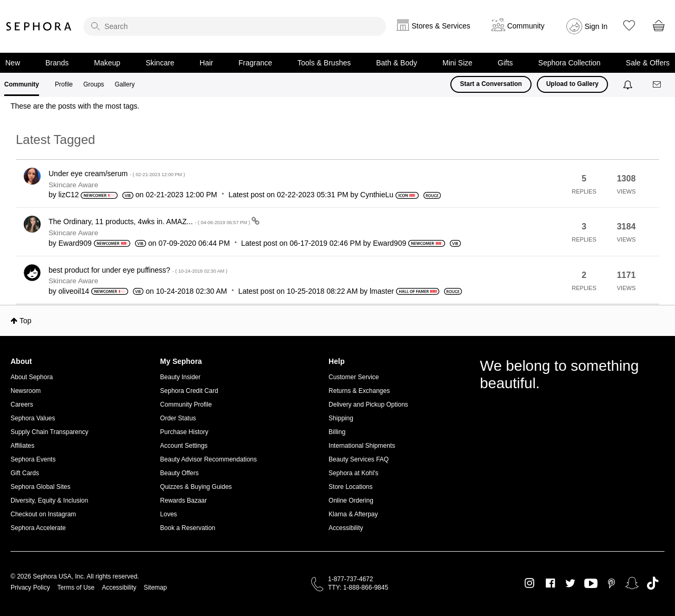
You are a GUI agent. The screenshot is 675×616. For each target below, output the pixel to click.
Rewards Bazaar (184, 500)
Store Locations (350, 487)
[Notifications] (629, 84)
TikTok (653, 583)
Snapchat (632, 583)
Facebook (550, 583)
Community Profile (186, 405)
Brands (57, 63)
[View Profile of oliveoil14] (74, 291)
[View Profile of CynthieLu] (377, 195)
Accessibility (346, 528)
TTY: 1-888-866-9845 (358, 588)
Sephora (39, 26)
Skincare (160, 63)
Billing (337, 432)
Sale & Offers (648, 63)
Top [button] (26, 321)
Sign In (596, 26)
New (13, 63)
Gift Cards (25, 473)
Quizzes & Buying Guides (196, 487)
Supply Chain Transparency (49, 432)
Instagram (530, 583)
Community (22, 84)
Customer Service (354, 377)
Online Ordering (351, 500)
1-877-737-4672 (350, 579)
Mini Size (457, 63)
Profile (64, 84)
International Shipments (362, 446)
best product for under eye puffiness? (138, 270)
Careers (22, 405)
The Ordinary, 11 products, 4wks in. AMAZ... (150, 222)
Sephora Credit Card (189, 391)
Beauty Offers (180, 473)
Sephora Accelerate (38, 528)
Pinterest (611, 583)
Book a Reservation (188, 528)
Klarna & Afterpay (353, 514)
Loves (169, 514)
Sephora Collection (570, 63)
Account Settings (184, 446)
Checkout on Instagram (43, 514)
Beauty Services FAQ (359, 459)
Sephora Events (33, 459)
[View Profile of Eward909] (75, 243)
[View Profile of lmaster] (382, 291)
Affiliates (22, 446)
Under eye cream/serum (117, 174)
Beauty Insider (181, 377)
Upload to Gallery (572, 84)
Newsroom (26, 391)
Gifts (505, 63)
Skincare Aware (73, 185)
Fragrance (255, 63)
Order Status (178, 418)
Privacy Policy (30, 588)
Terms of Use (76, 588)
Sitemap (155, 588)
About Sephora (32, 377)
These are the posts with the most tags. (75, 106)
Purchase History (184, 432)
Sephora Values (33, 418)
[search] (235, 26)
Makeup (107, 63)
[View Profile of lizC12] (69, 195)
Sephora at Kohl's (353, 473)
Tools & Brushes (324, 63)
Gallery (124, 84)
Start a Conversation (491, 84)
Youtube (591, 584)
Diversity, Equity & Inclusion (49, 500)
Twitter (570, 583)
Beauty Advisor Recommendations (209, 459)
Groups (94, 84)
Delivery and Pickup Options (368, 405)
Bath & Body (397, 63)
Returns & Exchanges (359, 391)
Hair (207, 63)
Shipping (341, 418)
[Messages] (658, 85)
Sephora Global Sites (40, 487)
